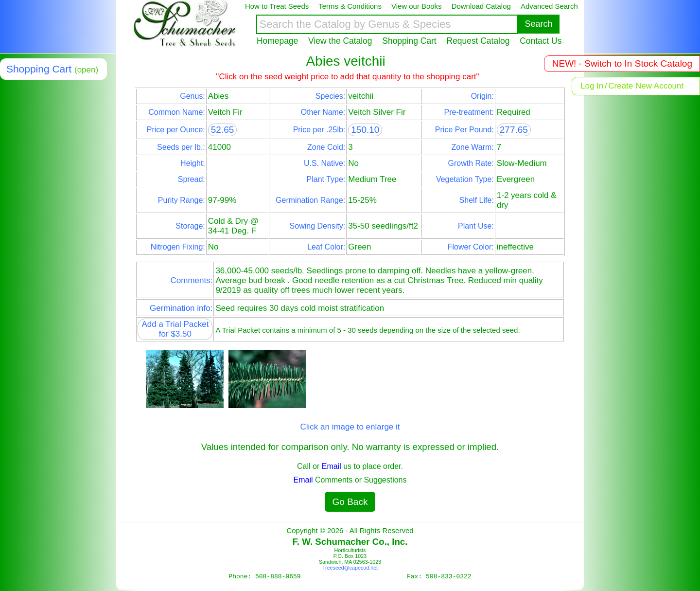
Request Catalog (478, 41)
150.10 (365, 130)
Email (332, 466)
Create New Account (646, 86)
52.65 (223, 130)
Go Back (350, 502)
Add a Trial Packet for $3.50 (175, 329)
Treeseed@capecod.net (350, 568)
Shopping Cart (409, 41)
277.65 (514, 130)
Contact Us (541, 41)
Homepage (277, 41)
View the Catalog (340, 41)
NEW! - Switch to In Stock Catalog (622, 63)
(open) (86, 70)
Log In (592, 86)
